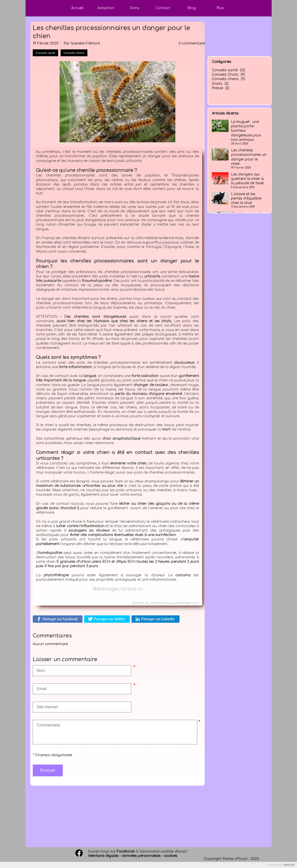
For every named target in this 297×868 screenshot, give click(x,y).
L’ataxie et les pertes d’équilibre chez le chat (246, 198)
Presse (217, 88)
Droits (217, 84)
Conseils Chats (225, 75)
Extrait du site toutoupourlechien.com (165, 603)
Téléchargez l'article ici (117, 589)
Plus (220, 8)
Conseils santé (225, 70)
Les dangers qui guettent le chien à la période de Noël (247, 179)
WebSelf (289, 865)
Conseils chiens (225, 79)
